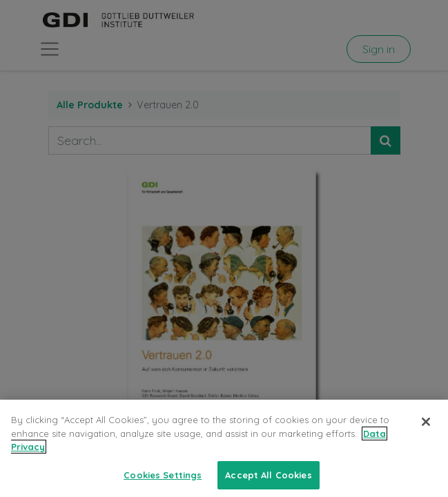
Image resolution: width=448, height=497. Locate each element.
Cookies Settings (163, 482)
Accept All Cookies (268, 482)
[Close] (426, 429)
